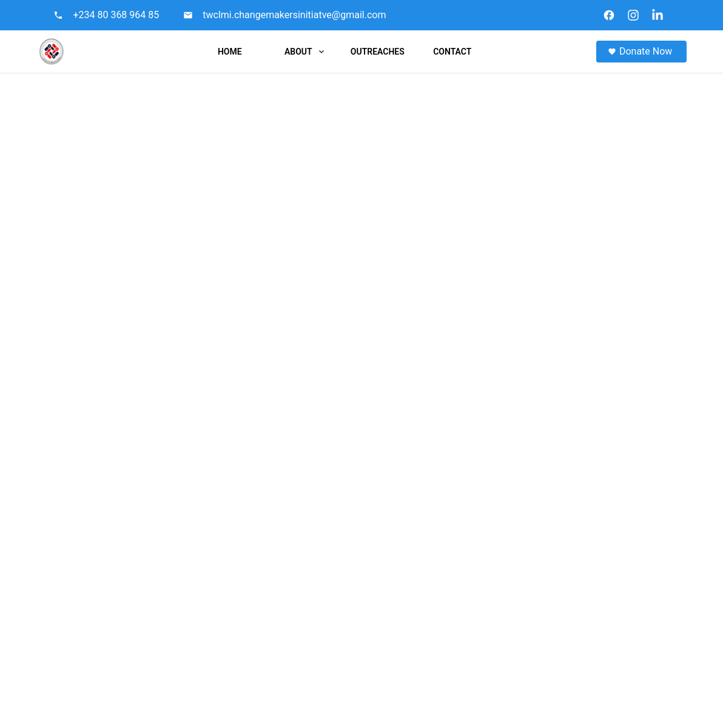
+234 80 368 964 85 (116, 15)
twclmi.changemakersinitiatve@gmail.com (294, 15)
